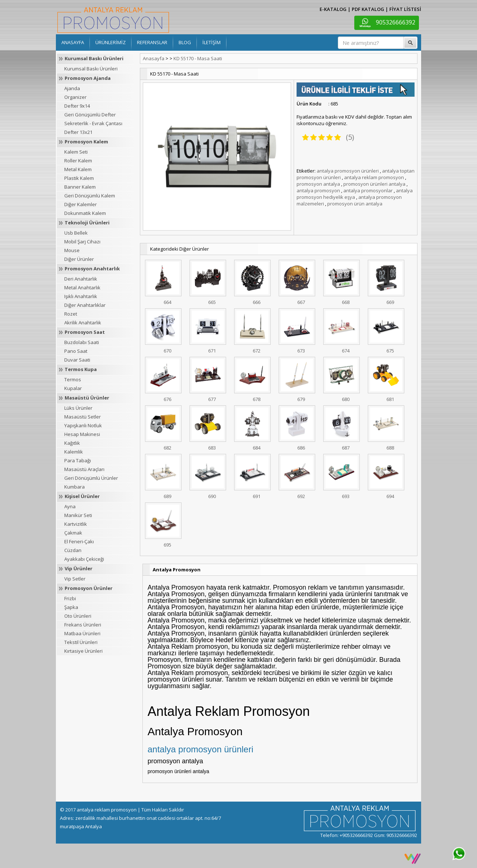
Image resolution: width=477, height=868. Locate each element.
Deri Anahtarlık (81, 279)
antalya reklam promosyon (374, 177)
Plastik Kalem (79, 178)
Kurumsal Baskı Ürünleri (94, 58)
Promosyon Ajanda (88, 78)
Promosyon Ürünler (89, 588)
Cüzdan (73, 550)
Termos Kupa (81, 369)
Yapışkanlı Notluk (83, 425)
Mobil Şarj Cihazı (82, 242)
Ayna (70, 506)
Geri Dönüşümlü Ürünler (91, 478)
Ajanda (72, 88)
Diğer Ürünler (79, 259)
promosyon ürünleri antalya (374, 184)
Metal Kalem (78, 169)
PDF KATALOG (368, 9)
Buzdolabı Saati (82, 342)
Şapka (71, 607)
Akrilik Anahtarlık (83, 323)
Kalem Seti (76, 152)
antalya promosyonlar (368, 190)
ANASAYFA (73, 42)
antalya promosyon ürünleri (348, 171)
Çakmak (73, 533)
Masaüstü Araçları (84, 469)
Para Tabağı (78, 460)
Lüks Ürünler (78, 408)
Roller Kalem (78, 161)
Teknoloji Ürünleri (87, 223)
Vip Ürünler (79, 568)
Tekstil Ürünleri (81, 642)
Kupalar (73, 388)
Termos (73, 379)
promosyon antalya (318, 184)
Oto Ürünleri (78, 616)
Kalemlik (74, 452)
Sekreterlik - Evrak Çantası (93, 123)
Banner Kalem (80, 187)
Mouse (72, 250)
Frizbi (70, 598)
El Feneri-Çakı (79, 541)
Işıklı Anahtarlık (81, 296)
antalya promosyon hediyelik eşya (355, 194)
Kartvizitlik (76, 524)
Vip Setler (75, 579)
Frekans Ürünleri (83, 625)
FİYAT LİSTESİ (405, 9)
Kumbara (75, 487)
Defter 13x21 (78, 132)
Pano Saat (76, 351)
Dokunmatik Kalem (85, 213)
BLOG (185, 42)
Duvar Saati (77, 360)
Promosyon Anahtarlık (92, 269)
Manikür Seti (78, 515)
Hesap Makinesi (82, 434)
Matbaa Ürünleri (82, 633)
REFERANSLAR (152, 42)
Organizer (75, 97)
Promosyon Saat (85, 332)
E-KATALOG (333, 9)
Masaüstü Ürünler (87, 398)
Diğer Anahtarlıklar (85, 305)
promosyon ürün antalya (355, 204)
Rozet (71, 314)
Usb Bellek (76, 233)
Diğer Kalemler (81, 204)
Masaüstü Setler (83, 417)
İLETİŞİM (211, 42)
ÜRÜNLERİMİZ (110, 42)
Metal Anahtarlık (82, 288)
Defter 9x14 (77, 106)
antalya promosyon (318, 190)
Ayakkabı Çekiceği (84, 559)
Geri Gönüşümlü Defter (90, 115)
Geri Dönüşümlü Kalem (90, 196)
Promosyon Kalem (86, 142)
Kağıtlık (72, 443)
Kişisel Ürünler (82, 496)
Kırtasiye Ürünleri (83, 651)
